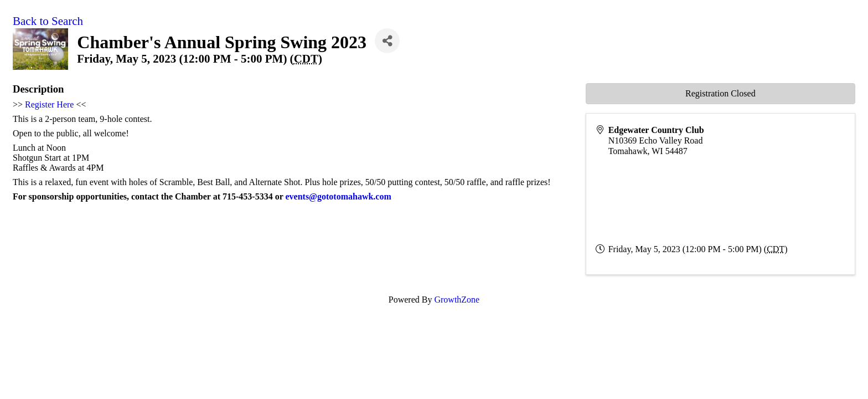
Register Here (49, 104)
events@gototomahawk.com (338, 196)
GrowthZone (457, 300)
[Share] (387, 41)
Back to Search (48, 21)
